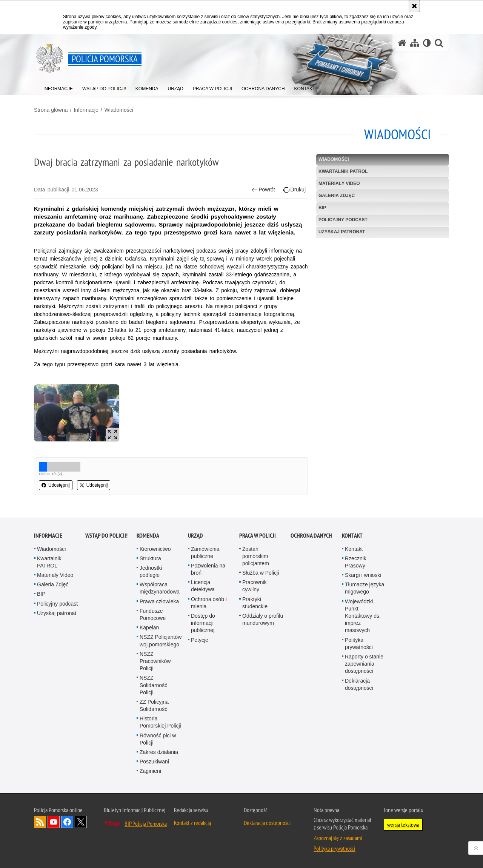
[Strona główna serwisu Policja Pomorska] (402, 43)
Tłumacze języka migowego (365, 588)
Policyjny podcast (343, 220)
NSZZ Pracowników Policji (155, 661)
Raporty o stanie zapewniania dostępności (364, 664)
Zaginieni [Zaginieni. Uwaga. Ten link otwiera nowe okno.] (150, 771)
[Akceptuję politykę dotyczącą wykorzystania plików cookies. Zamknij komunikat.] (414, 6)
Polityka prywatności (359, 644)
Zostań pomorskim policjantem (256, 556)
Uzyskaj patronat (342, 232)
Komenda (148, 536)
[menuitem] (58, 87)
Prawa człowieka (159, 601)
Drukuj (295, 190)
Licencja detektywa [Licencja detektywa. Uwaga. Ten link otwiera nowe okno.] (203, 586)
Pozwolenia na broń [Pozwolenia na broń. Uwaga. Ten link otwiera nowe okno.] (208, 569)
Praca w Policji (258, 536)
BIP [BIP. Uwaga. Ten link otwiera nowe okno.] (322, 208)
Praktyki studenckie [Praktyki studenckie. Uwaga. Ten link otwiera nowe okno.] (255, 603)
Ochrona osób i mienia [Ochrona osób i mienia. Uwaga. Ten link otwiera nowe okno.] (209, 603)
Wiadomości (119, 110)
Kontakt (352, 536)
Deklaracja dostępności (359, 684)
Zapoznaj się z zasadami (338, 838)
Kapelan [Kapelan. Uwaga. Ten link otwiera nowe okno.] (149, 627)
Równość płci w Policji (158, 739)
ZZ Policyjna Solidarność (154, 705)
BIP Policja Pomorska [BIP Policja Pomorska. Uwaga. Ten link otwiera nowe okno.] (146, 823)
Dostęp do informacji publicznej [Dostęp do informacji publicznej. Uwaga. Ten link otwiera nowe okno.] (203, 623)
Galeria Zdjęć (337, 196)
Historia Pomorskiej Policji (160, 722)
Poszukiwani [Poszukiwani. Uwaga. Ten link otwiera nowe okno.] (154, 762)
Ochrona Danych (311, 536)
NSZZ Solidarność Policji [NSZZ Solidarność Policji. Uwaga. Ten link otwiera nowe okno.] (153, 685)
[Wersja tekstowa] (427, 43)
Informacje (86, 110)
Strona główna (51, 110)
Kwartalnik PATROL (343, 171)
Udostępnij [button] (56, 485)
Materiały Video (339, 183)
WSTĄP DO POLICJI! (106, 536)
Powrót (263, 190)
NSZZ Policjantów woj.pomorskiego (161, 641)
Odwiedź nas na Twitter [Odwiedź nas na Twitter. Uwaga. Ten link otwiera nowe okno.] (81, 822)
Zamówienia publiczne (205, 553)
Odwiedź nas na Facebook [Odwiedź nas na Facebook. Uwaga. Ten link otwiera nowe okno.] (67, 822)
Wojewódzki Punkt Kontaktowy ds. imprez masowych (363, 616)
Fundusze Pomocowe (153, 614)
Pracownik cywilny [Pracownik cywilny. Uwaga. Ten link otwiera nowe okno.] (255, 586)
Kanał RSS (40, 822)
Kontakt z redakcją (192, 823)
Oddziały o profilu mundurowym (263, 619)
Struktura (150, 558)
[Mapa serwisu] (415, 43)
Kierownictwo (155, 549)
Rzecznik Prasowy (356, 562)
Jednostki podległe (151, 571)
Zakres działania (159, 752)
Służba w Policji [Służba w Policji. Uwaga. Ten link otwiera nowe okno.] (261, 573)
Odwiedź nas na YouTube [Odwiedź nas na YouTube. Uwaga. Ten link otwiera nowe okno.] (54, 822)
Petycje (200, 640)
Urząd (195, 536)
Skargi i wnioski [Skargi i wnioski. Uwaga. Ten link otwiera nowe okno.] (363, 575)
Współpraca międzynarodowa (160, 588)
